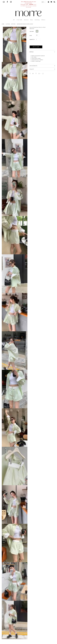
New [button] (32, 20)
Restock (26, 20)
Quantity (32, 39)
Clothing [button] (37, 20)
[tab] (42, 52)
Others (43, 20)
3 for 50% (19, 20)
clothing (8, 24)
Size (31, 36)
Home (3, 24)
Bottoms (13, 24)
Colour (32, 31)
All (14, 20)
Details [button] (32, 52)
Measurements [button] (33, 66)
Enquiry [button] (32, 69)
